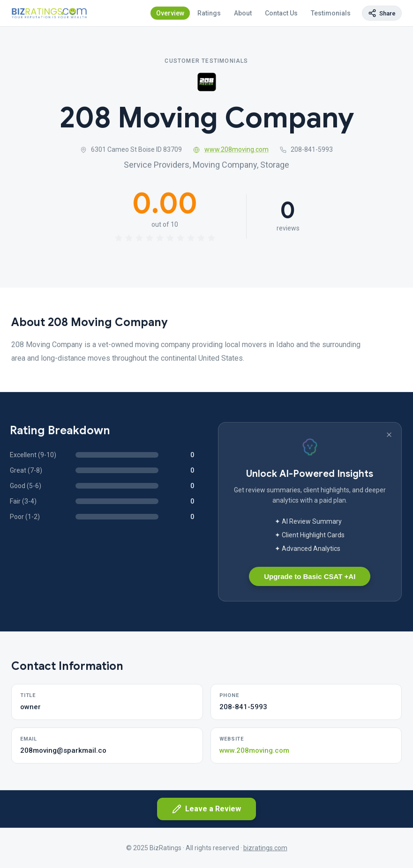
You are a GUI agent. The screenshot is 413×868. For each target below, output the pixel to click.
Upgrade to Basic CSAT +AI (310, 576)
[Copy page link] (382, 13)
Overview (170, 13)
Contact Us (281, 13)
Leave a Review (206, 809)
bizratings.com (265, 848)
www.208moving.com (231, 149)
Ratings (209, 13)
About (243, 13)
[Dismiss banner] (389, 435)
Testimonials (331, 13)
